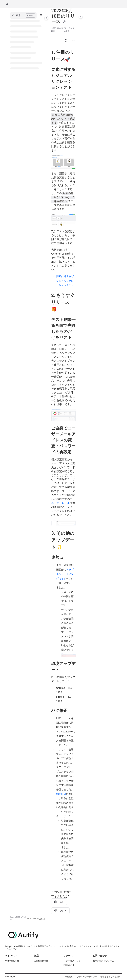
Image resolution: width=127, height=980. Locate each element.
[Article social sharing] (65, 41)
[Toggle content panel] (81, 17)
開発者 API (69, 965)
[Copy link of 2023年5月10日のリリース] (64, 22)
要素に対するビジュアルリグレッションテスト (65, 281)
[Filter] (41, 15)
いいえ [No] (60, 911)
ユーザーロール (61, 503)
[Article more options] (73, 41)
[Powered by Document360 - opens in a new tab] (28, 918)
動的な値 (61, 794)
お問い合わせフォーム (104, 961)
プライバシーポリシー (87, 977)
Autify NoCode (12, 961)
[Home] (7, 4)
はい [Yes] (59, 902)
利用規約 (69, 977)
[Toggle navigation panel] (46, 18)
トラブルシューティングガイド (65, 574)
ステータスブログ (72, 961)
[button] (23, 15)
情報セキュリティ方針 (110, 977)
